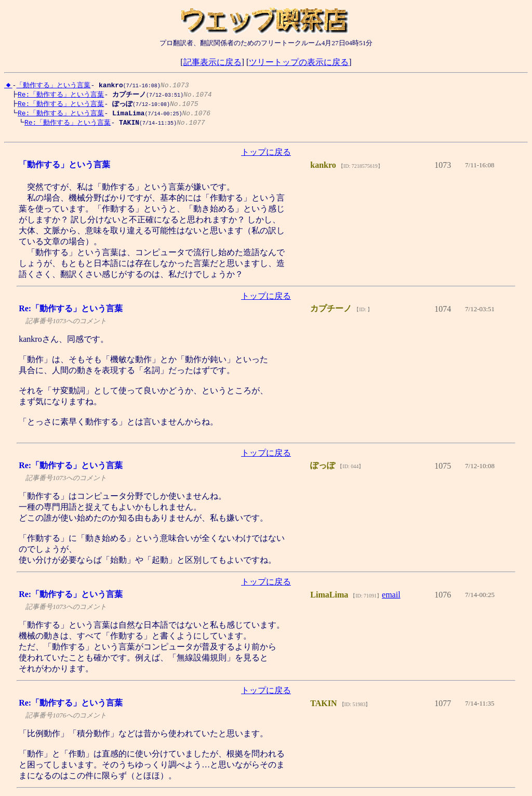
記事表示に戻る (212, 62)
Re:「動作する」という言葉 (58, 95)
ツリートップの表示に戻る (299, 62)
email (391, 598)
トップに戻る (266, 156)
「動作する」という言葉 (53, 85)
